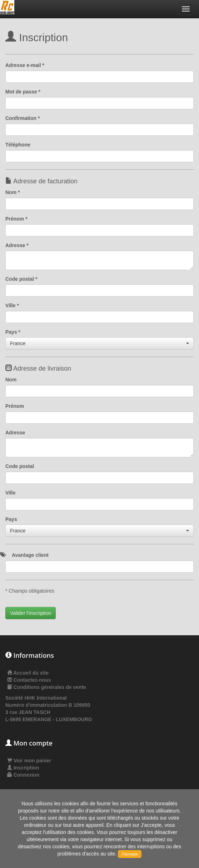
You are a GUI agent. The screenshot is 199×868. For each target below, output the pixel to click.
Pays (11, 519)
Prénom (15, 406)
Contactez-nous (32, 680)
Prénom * (16, 219)
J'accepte (130, 854)
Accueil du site (31, 673)
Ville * (12, 305)
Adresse (15, 433)
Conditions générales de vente (50, 687)
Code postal (20, 466)
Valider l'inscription (31, 613)
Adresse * (17, 245)
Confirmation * (23, 118)
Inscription (23, 768)
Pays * (13, 332)
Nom (11, 380)
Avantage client (30, 555)
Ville (11, 493)
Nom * (13, 192)
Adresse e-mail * (25, 65)
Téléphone (18, 145)
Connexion (23, 775)
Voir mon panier (29, 761)
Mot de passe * (23, 92)
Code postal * (21, 279)
